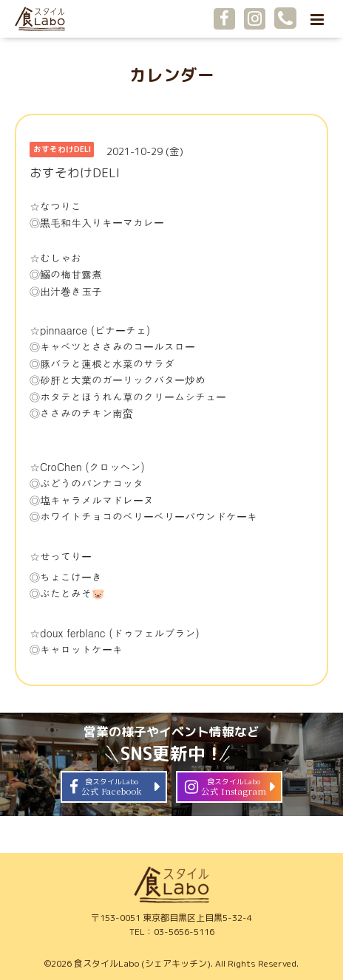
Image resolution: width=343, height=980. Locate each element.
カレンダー (172, 75)
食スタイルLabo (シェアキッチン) (142, 963)
